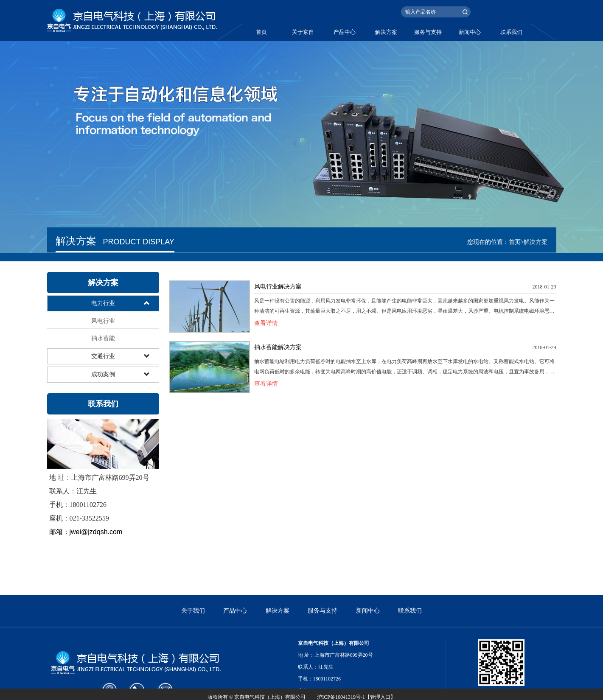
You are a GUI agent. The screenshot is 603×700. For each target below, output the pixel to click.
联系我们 (511, 32)
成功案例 (103, 374)
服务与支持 (428, 32)
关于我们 (193, 637)
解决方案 (386, 32)
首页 (261, 32)
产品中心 (345, 32)
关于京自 (303, 32)
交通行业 (103, 356)
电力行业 (103, 303)
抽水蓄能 (103, 338)
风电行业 (103, 321)
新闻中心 (470, 32)
